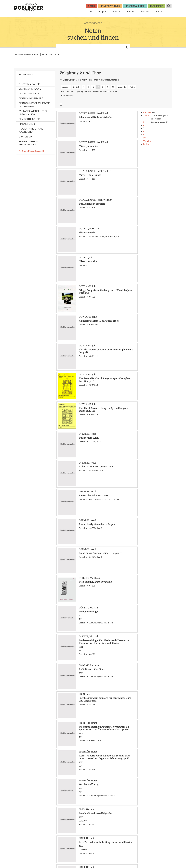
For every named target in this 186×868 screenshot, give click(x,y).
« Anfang (66, 87)
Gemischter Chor (29, 119)
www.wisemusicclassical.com (30, 859)
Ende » (132, 87)
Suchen (126, 47)
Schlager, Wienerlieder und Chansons (33, 113)
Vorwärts (122, 87)
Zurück (76, 87)
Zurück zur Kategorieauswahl (31, 151)
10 (113, 87)
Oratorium (25, 137)
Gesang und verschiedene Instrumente (34, 105)
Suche (169, 6)
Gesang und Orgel (30, 94)
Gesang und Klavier (31, 89)
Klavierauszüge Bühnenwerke (28, 143)
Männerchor (27, 124)
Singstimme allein (30, 84)
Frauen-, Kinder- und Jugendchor (31, 130)
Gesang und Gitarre (31, 98)
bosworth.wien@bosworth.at (33, 848)
